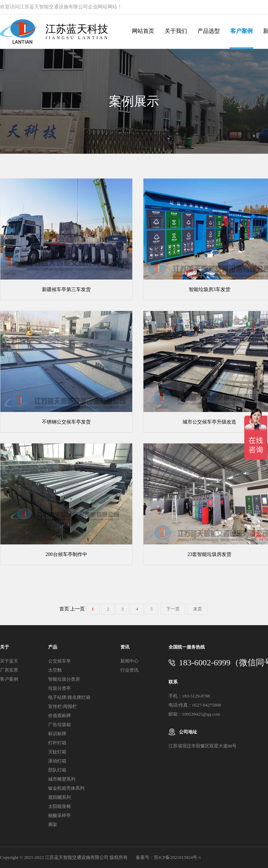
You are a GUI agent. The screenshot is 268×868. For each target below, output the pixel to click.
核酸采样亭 (59, 815)
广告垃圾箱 (59, 725)
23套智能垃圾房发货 (209, 554)
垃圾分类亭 (59, 688)
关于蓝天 (9, 661)
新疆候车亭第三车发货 (66, 290)
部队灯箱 (57, 770)
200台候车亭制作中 (66, 554)
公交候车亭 (59, 661)
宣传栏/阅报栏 (62, 706)
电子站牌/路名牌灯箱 (69, 697)
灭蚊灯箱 (57, 752)
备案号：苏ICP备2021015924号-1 (168, 857)
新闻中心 (129, 661)
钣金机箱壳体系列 (66, 788)
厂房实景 (9, 670)
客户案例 (241, 31)
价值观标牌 (59, 715)
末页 (198, 609)
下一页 (173, 609)
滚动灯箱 (57, 761)
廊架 (53, 824)
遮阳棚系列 (59, 797)
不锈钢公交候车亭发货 (66, 422)
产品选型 (209, 31)
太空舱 (55, 670)
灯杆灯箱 (57, 743)
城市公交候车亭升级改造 (209, 422)
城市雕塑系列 (62, 779)
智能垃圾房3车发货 (210, 290)
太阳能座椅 (59, 806)
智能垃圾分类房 (64, 679)
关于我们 (176, 31)
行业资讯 (129, 670)
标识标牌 (57, 734)
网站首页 (143, 31)
